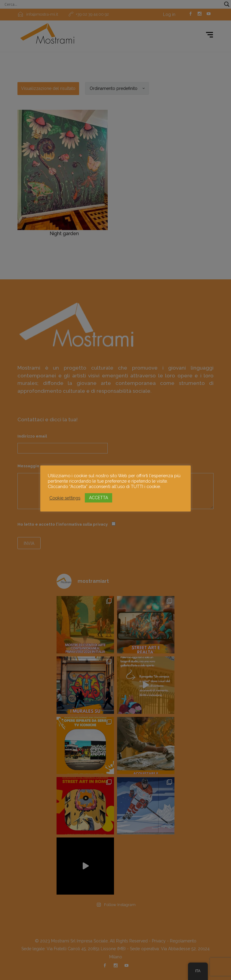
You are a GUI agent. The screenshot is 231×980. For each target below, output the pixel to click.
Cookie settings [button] (65, 498)
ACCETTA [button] (99, 498)
